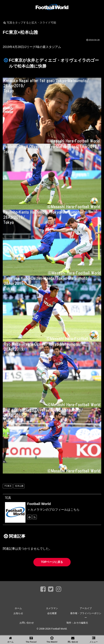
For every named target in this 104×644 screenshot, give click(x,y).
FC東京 (8, 486)
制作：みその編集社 (77, 623)
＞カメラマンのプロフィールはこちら (53, 510)
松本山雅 (19, 486)
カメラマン (52, 608)
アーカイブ (86, 608)
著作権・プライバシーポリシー (86, 615)
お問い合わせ (27, 623)
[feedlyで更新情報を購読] (29, 517)
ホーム (18, 608)
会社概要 (52, 613)
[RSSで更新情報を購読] (35, 517)
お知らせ (18, 613)
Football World (39, 504)
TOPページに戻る (52, 562)
